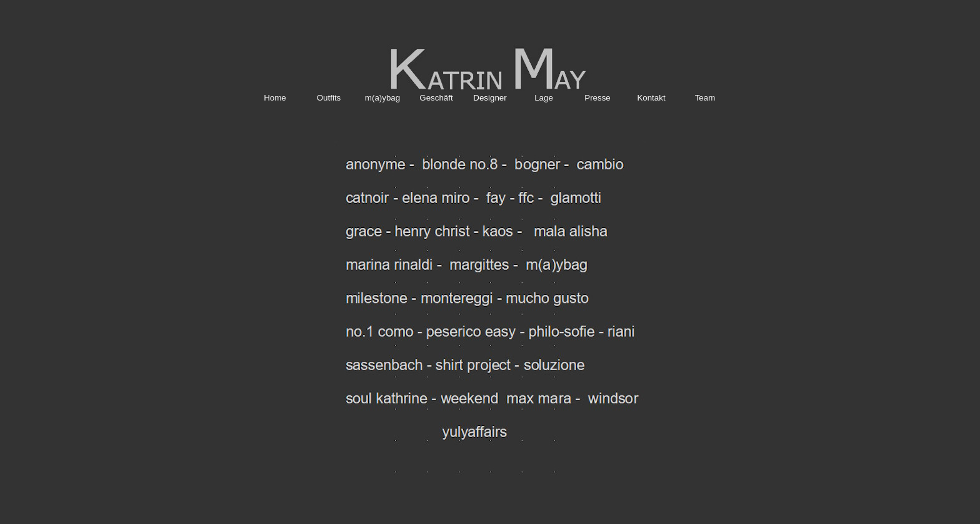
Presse (597, 98)
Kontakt (651, 98)
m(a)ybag (382, 98)
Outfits (329, 98)
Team (705, 98)
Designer (490, 98)
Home (275, 98)
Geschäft (436, 98)
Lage (544, 98)
